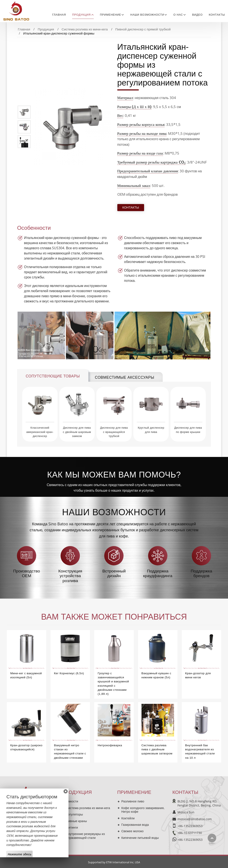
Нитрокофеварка (110, 745)
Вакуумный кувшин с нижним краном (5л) (156, 675)
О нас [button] (178, 15)
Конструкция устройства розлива (70, 576)
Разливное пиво (133, 801)
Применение (134, 792)
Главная (59, 15)
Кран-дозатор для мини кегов (198, 675)
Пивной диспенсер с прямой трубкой (143, 29)
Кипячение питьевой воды (140, 838)
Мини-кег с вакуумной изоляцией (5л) (26, 675)
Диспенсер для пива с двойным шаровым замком (77, 432)
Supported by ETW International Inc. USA (114, 862)
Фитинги (72, 827)
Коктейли (128, 818)
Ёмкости (72, 801)
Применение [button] (111, 15)
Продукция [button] (81, 15)
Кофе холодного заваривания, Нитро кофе (143, 810)
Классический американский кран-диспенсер (40, 432)
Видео (197, 15)
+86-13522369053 (190, 826)
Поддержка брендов (201, 573)
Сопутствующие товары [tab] (53, 376)
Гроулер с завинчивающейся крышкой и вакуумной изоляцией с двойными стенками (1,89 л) (113, 684)
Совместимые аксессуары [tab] (124, 377)
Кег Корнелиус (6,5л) (69, 673)
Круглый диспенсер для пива (151, 430)
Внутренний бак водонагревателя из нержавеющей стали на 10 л (200, 752)
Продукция (46, 29)
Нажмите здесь (20, 854)
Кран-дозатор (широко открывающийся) (26, 747)
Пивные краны (77, 821)
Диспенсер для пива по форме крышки (188, 430)
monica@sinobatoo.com (195, 819)
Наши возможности (114, 512)
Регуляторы (75, 814)
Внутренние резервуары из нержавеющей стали (86, 836)
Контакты (217, 15)
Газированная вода (135, 825)
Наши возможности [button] (147, 15)
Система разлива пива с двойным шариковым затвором (157, 749)
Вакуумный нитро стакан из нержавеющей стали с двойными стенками (70, 752)
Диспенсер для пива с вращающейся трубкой (114, 432)
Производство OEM (26, 573)
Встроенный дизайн (114, 573)
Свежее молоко (133, 831)
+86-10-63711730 (190, 833)
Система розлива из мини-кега (85, 29)
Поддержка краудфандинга (158, 573)
